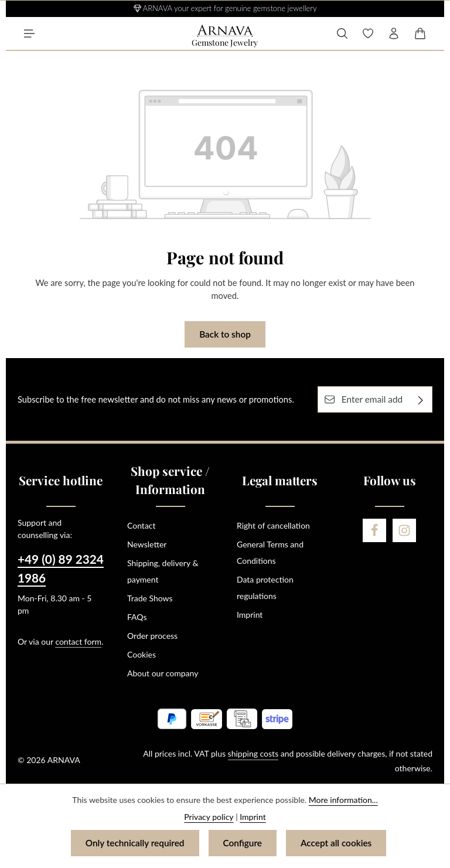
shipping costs (253, 753)
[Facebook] (374, 530)
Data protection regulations (265, 588)
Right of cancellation (273, 525)
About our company (163, 673)
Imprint (250, 615)
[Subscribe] (421, 399)
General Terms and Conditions (270, 552)
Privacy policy (209, 817)
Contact (142, 525)
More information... (343, 800)
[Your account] (394, 33)
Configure (243, 843)
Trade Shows (150, 598)
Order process (152, 636)
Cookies (142, 654)
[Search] (342, 33)
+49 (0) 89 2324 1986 (61, 568)
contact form (78, 641)
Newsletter (147, 544)
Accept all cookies (336, 843)
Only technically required (135, 843)
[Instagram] (404, 530)
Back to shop (225, 334)
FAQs (137, 617)
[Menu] (29, 33)
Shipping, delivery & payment (163, 571)
